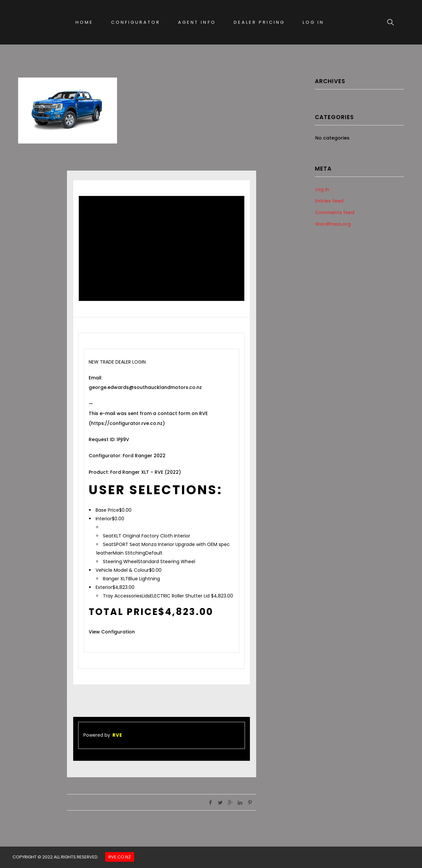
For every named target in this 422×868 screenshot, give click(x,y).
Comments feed (335, 212)
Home (84, 22)
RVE (117, 735)
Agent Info (197, 22)
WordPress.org (333, 224)
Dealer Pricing (259, 22)
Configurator (136, 22)
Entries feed (329, 201)
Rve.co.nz (120, 857)
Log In (313, 22)
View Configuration (112, 632)
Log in (322, 189)
